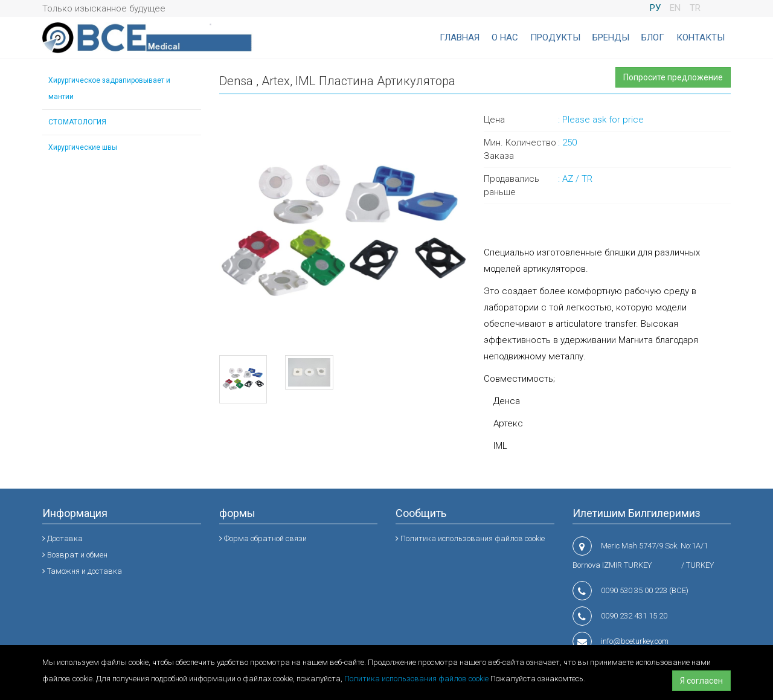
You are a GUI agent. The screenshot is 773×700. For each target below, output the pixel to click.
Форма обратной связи (263, 538)
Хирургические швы (83, 147)
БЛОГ (653, 37)
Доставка (63, 538)
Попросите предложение (673, 77)
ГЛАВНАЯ (460, 37)
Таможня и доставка (82, 571)
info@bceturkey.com (635, 641)
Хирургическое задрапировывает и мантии (109, 88)
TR (695, 8)
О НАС (505, 37)
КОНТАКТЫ (701, 37)
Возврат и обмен (75, 555)
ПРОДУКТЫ (555, 37)
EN (675, 8)
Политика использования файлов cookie (416, 679)
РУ (655, 8)
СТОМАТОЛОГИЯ (77, 122)
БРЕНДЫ (611, 37)
